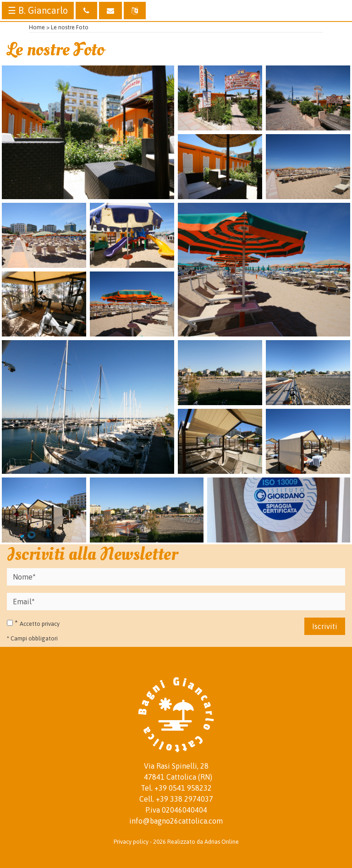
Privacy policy (131, 842)
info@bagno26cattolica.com (176, 821)
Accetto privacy (40, 624)
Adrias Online (222, 842)
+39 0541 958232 (183, 788)
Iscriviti (325, 626)
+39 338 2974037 (184, 799)
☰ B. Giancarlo (38, 10)
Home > (39, 27)
